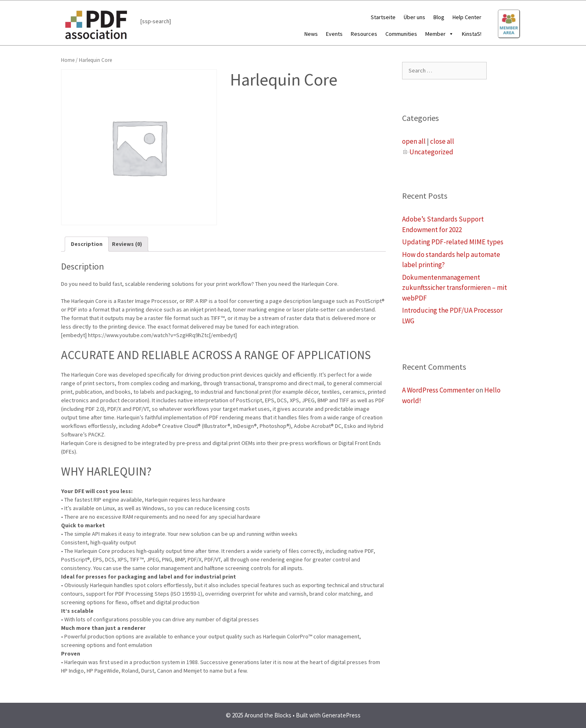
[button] (450, 34)
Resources (364, 34)
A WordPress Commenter (438, 390)
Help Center (467, 17)
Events (334, 34)
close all (442, 141)
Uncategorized (431, 152)
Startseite (383, 17)
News (311, 34)
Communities (401, 34)
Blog (439, 17)
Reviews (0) (127, 244)
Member (439, 34)
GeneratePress (341, 715)
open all (414, 141)
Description (87, 244)
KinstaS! (472, 34)
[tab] (87, 244)
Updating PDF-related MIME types (453, 242)
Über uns (414, 17)
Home (68, 60)
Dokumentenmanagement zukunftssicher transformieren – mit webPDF (455, 288)
